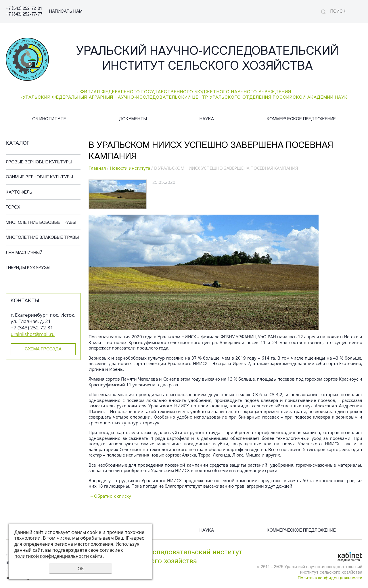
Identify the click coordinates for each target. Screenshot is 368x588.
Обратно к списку (110, 496)
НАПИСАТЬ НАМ (66, 12)
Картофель (19, 193)
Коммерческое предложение (301, 119)
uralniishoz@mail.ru (33, 334)
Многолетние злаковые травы (42, 238)
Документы (133, 119)
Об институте (49, 119)
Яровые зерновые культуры (39, 162)
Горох (13, 208)
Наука (207, 119)
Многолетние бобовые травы (41, 223)
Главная (97, 168)
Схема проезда (43, 349)
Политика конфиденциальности (330, 578)
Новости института (130, 168)
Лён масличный (24, 253)
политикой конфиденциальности (52, 556)
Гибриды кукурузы (28, 268)
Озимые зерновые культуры (39, 177)
